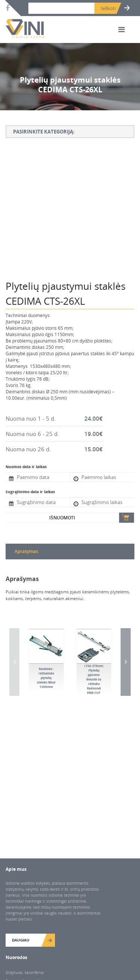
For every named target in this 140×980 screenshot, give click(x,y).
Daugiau (21, 940)
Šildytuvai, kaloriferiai (25, 973)
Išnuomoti (62, 518)
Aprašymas (26, 551)
